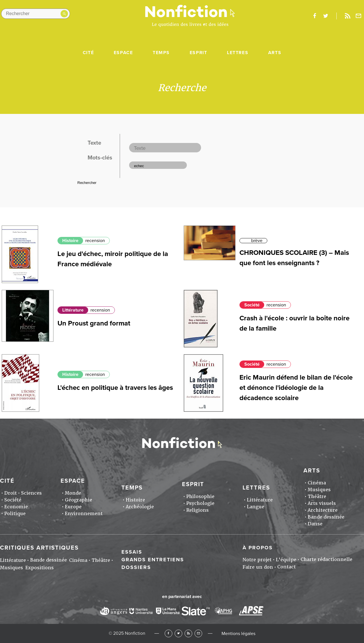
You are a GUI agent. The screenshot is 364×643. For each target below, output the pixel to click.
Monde (73, 493)
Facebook (168, 633)
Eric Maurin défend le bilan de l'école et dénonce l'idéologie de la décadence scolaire (296, 388)
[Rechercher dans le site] (36, 14)
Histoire (70, 241)
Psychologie (200, 503)
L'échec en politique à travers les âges (115, 388)
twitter (326, 16)
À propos (258, 548)
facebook (315, 16)
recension (95, 241)
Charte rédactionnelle (326, 559)
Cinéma (317, 483)
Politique (15, 514)
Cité (88, 53)
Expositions (40, 568)
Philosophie (200, 496)
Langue (256, 507)
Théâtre (317, 496)
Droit (11, 493)
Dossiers (136, 567)
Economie (16, 507)
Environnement (84, 514)
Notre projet (257, 560)
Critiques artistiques (39, 548)
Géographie (78, 500)
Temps (161, 53)
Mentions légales (238, 634)
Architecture (323, 510)
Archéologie (140, 507)
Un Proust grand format (94, 323)
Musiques (319, 490)
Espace (123, 53)
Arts (275, 53)
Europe (73, 507)
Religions (197, 510)
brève (257, 241)
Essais (132, 552)
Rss (348, 16)
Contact (287, 567)
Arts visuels (322, 503)
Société (252, 305)
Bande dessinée (326, 517)
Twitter (178, 633)
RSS (188, 633)
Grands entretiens (153, 560)
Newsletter (359, 16)
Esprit (198, 53)
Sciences (31, 493)
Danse (315, 524)
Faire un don (258, 567)
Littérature (73, 310)
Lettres (238, 53)
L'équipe (286, 560)
